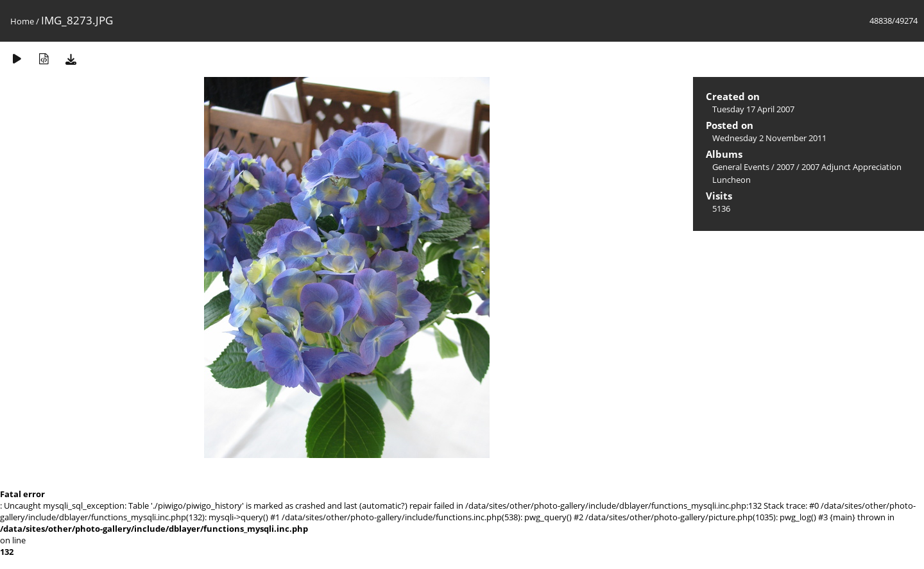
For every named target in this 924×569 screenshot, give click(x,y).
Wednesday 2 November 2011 (769, 138)
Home (22, 21)
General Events (741, 167)
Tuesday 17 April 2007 (753, 109)
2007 (785, 167)
